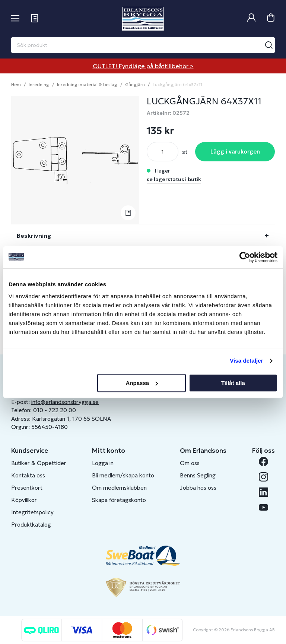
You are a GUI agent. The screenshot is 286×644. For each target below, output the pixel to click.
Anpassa (142, 383)
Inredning (39, 84)
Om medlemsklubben (119, 488)
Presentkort (27, 488)
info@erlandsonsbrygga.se (65, 402)
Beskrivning (34, 236)
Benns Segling (198, 475)
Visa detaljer (246, 361)
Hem (16, 84)
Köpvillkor (24, 500)
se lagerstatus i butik (174, 179)
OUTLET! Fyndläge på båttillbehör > (143, 66)
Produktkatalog (31, 525)
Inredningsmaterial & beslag (87, 84)
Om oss (190, 463)
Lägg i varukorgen (235, 151)
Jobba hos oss (198, 488)
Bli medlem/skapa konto (123, 475)
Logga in (103, 463)
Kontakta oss (28, 475)
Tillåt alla (233, 383)
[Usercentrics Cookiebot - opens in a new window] (245, 257)
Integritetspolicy (32, 512)
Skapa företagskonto (119, 500)
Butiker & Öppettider (39, 463)
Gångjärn (135, 84)
